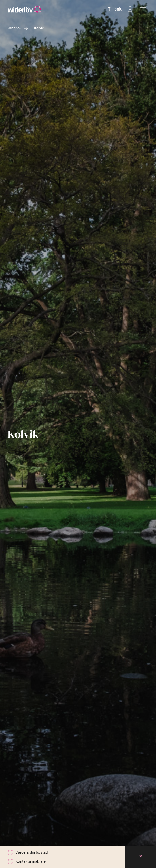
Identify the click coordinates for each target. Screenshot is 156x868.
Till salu (115, 9)
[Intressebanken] (130, 9)
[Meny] (143, 9)
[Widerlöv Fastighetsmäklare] (25, 9)
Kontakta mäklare (31, 861)
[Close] (141, 857)
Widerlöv (14, 28)
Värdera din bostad (32, 852)
